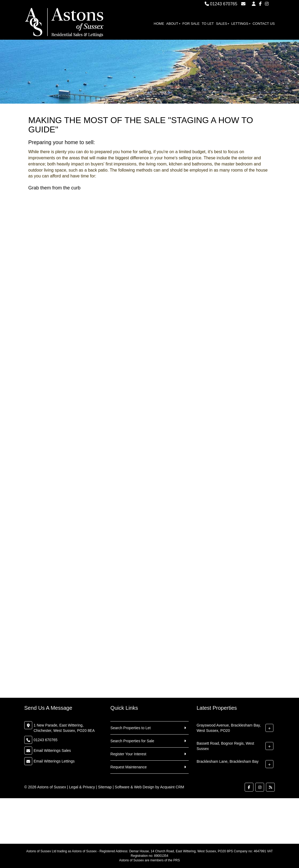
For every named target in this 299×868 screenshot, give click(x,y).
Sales (223, 24)
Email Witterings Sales (52, 751)
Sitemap (105, 787)
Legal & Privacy (82, 787)
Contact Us (264, 24)
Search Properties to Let (130, 728)
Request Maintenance (128, 767)
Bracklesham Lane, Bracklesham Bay (228, 761)
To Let (208, 24)
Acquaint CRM (172, 787)
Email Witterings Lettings (54, 761)
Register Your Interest (128, 754)
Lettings (241, 24)
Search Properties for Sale (132, 741)
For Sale (191, 24)
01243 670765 (221, 4)
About (173, 24)
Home (159, 24)
